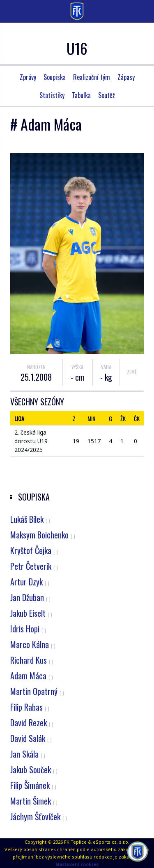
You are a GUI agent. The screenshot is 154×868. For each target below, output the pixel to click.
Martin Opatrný (37, 691)
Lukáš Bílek (30, 519)
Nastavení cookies (77, 864)
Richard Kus (32, 660)
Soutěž (107, 95)
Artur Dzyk (30, 582)
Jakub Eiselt (31, 613)
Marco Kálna (33, 644)
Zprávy (28, 77)
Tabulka (81, 95)
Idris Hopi (28, 629)
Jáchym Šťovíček (39, 817)
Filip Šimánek (33, 785)
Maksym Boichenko (43, 535)
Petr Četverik (34, 566)
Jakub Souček (34, 770)
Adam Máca (32, 676)
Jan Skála (28, 754)
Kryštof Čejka (34, 550)
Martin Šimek (34, 801)
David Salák (31, 738)
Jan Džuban (30, 597)
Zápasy (126, 77)
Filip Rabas (30, 707)
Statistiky (52, 95)
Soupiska (55, 77)
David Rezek (32, 723)
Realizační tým (92, 77)
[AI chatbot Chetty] (138, 852)
